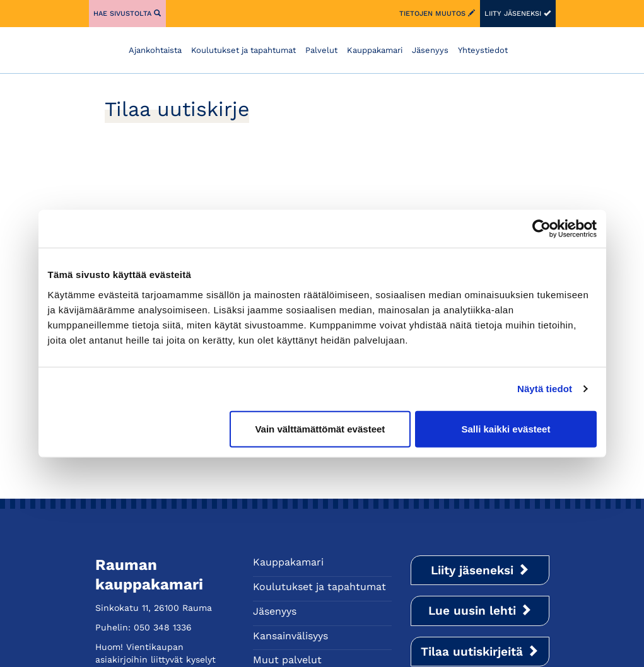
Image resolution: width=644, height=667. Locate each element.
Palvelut (321, 50)
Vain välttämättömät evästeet (320, 428)
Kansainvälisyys (290, 636)
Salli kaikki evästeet (506, 428)
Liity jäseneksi (518, 14)
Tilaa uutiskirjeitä (480, 652)
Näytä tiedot (545, 389)
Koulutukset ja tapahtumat (243, 50)
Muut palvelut (287, 660)
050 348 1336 (163, 627)
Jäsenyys (430, 50)
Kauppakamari (375, 50)
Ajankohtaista (155, 50)
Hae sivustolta (127, 14)
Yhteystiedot (483, 50)
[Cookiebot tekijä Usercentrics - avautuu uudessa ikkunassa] (542, 229)
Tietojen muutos (437, 14)
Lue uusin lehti (480, 611)
